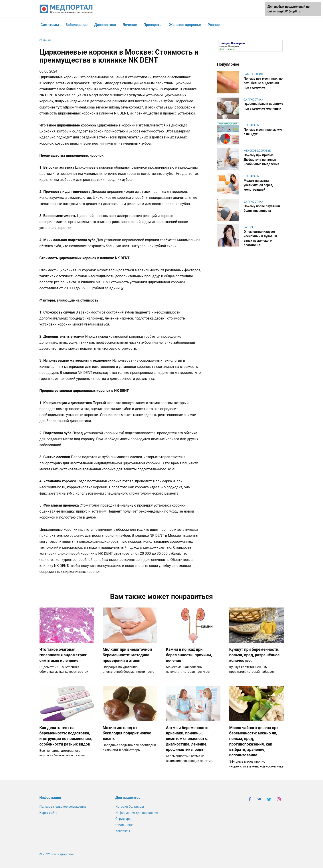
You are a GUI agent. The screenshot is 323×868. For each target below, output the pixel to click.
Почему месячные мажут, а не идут (264, 132)
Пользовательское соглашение (63, 807)
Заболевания (77, 25)
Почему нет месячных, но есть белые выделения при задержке (263, 83)
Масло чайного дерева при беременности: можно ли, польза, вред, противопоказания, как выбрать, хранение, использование (254, 741)
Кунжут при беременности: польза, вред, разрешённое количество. (255, 655)
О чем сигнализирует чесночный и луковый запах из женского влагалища (261, 238)
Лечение (130, 25)
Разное (214, 25)
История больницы (129, 807)
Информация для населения (136, 813)
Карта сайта (49, 813)
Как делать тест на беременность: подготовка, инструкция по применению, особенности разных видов (66, 736)
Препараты (153, 25)
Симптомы (50, 25)
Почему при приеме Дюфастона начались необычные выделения (262, 160)
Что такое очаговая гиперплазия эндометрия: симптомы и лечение (63, 655)
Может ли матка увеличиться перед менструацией (258, 185)
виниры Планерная (229, 46)
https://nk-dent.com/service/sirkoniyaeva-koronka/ (103, 107)
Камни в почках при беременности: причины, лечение (189, 655)
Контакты (122, 831)
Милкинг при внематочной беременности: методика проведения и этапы (127, 655)
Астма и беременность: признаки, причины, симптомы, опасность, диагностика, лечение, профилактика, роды (188, 739)
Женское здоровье (185, 25)
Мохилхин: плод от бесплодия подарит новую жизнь (127, 733)
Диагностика (105, 25)
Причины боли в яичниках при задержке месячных (264, 106)
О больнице (124, 825)
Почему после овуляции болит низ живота (262, 208)
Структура (123, 819)
